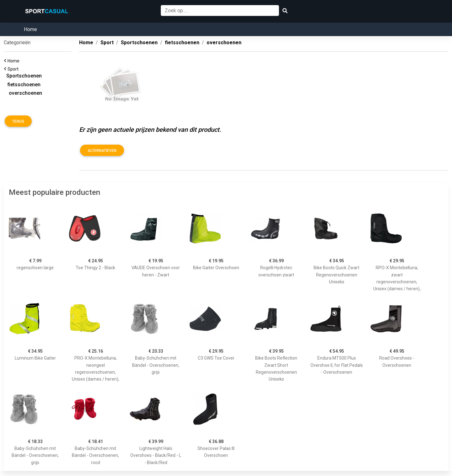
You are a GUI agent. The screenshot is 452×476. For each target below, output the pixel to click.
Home (30, 29)
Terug (18, 121)
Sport (14, 69)
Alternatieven (102, 151)
